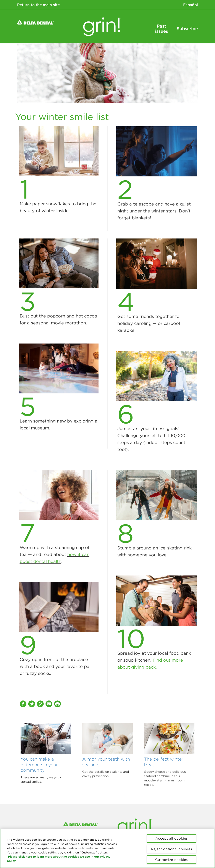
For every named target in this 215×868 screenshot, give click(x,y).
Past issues (162, 29)
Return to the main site (38, 5)
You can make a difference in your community (39, 765)
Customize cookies (171, 860)
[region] (107, 848)
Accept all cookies (172, 838)
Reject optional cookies (171, 849)
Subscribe (187, 29)
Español (191, 5)
